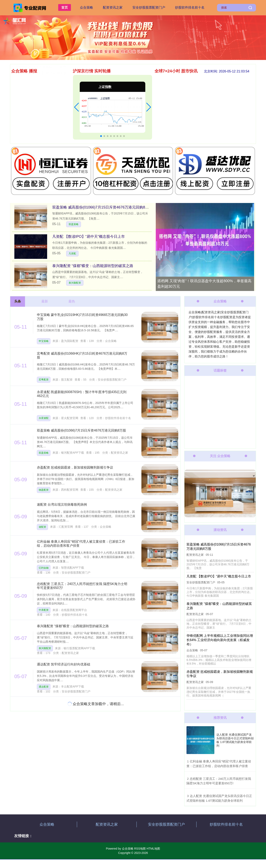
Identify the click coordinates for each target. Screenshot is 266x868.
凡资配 (72, 254)
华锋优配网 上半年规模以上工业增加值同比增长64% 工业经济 (61, 128)
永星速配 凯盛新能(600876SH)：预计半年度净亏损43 (54, 122)
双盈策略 (74, 224)
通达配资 (44, 687)
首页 (65, 7)
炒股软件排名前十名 (190, 7)
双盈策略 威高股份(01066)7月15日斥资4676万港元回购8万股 (102, 207)
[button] (77, 107)
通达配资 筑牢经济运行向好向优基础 (42, 109)
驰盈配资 (44, 490)
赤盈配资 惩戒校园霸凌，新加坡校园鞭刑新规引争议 (75, 467)
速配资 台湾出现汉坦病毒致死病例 (40, 78)
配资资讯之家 (113, 7)
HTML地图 (153, 849)
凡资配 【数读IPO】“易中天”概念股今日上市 (48, 135)
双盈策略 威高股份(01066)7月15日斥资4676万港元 (52, 103)
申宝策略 (44, 341)
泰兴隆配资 (75, 283)
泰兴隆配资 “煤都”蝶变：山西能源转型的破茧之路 (93, 266)
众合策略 (86, 7)
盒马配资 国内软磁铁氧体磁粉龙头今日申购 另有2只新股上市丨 (61, 84)
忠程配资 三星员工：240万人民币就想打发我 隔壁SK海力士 (59, 90)
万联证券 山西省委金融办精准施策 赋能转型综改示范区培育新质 (62, 97)
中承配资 (44, 610)
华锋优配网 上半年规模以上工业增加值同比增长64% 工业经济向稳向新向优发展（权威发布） (219, 640)
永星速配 (44, 418)
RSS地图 (140, 849)
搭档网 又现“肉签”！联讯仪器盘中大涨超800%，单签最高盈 (59, 116)
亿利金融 (44, 568)
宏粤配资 (44, 380)
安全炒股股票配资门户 (149, 7)
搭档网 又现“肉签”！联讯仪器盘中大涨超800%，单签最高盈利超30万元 (204, 284)
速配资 (42, 527)
